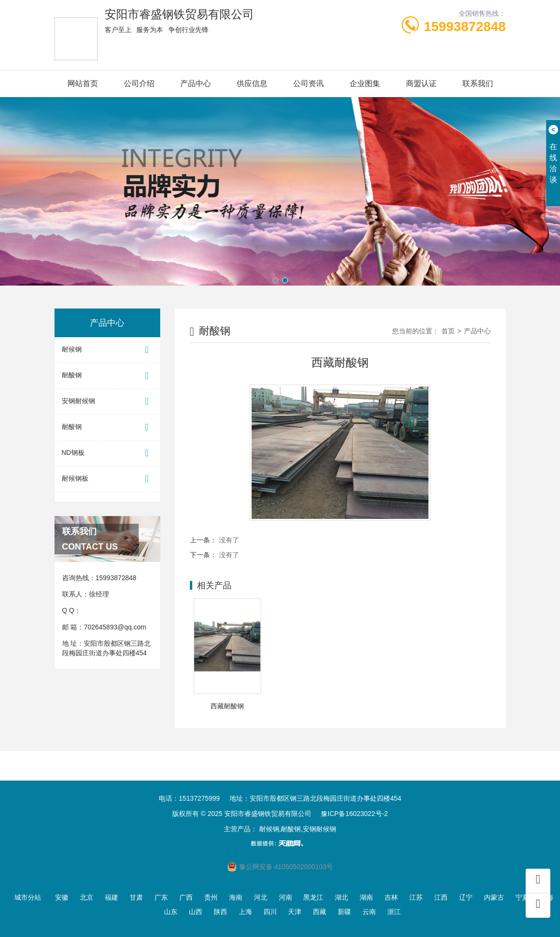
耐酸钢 (107, 376)
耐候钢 (107, 350)
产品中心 (196, 83)
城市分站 (28, 897)
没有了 (229, 540)
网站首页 (83, 83)
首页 (448, 331)
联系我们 (478, 83)
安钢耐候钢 (107, 402)
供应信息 (252, 83)
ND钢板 (107, 453)
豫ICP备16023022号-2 (354, 814)
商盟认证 (421, 83)
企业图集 (365, 83)
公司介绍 (139, 83)
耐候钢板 (107, 479)
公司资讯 (308, 83)
